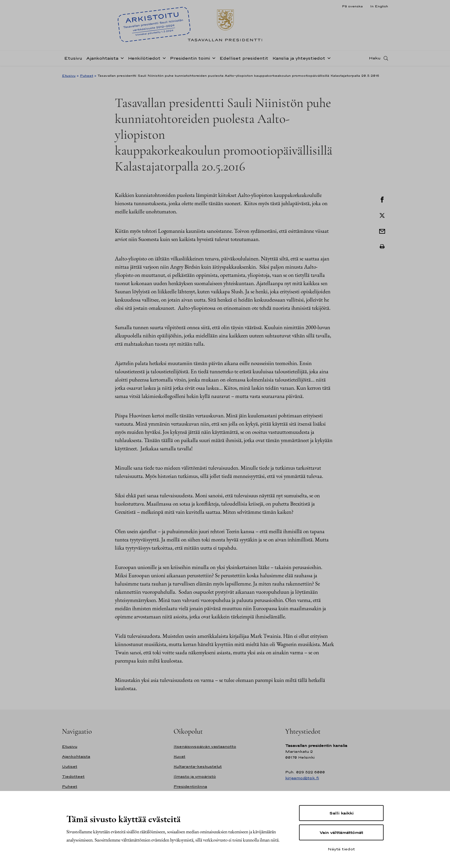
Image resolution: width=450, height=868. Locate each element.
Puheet (87, 76)
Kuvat (179, 756)
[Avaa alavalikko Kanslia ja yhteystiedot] (328, 59)
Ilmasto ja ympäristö (195, 776)
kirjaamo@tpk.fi (302, 778)
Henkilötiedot (144, 60)
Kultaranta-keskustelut (198, 766)
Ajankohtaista (102, 60)
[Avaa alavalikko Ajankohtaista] (121, 59)
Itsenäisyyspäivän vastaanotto (205, 746)
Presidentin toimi (190, 60)
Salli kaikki (341, 813)
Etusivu (73, 60)
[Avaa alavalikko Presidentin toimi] (213, 59)
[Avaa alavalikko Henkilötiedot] (163, 59)
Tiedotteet (73, 776)
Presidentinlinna (190, 786)
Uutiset (70, 766)
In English (379, 6)
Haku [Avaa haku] (375, 60)
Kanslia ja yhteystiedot (299, 60)
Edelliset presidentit (244, 60)
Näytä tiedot (341, 849)
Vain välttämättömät (341, 832)
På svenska (352, 6)
